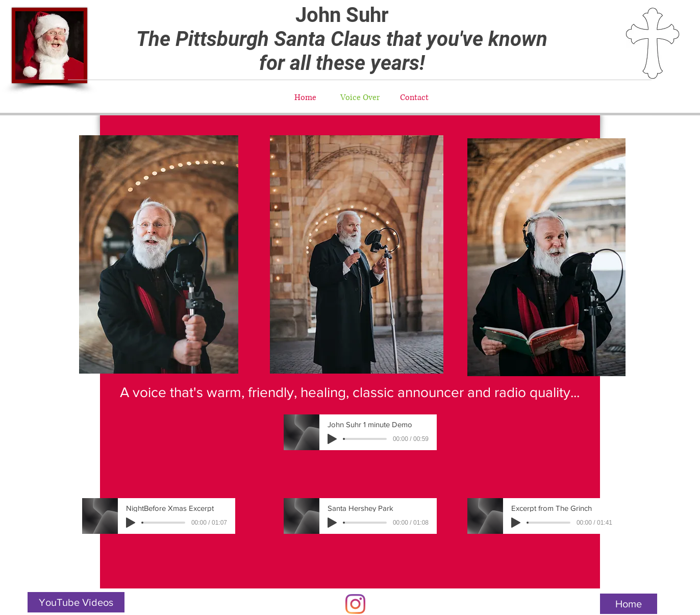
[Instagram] (355, 604)
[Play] (332, 439)
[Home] (629, 604)
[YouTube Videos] (76, 602)
